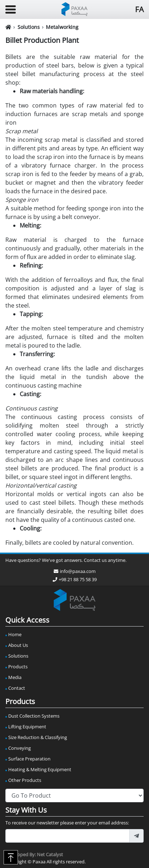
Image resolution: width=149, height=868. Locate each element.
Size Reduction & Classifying (38, 737)
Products (18, 667)
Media (15, 677)
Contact (17, 688)
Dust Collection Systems (34, 716)
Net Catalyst (50, 854)
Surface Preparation (29, 759)
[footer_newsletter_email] (68, 836)
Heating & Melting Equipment (40, 769)
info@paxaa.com (75, 571)
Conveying (20, 748)
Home (15, 634)
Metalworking (62, 27)
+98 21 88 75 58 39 (75, 579)
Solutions (29, 27)
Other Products (25, 780)
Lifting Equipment (27, 727)
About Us (18, 645)
